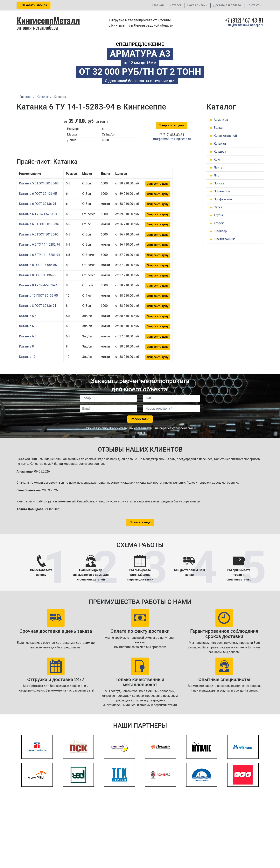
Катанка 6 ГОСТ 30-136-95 (38, 194)
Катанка (220, 144)
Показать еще (140, 522)
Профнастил (223, 199)
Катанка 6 (26, 326)
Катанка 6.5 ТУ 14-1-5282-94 (39, 245)
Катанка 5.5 (28, 316)
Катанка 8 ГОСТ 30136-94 (38, 306)
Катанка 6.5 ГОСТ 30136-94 (39, 224)
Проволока (222, 191)
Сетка (218, 207)
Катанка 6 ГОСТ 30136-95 (38, 204)
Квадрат (220, 152)
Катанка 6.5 (28, 336)
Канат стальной (225, 136)
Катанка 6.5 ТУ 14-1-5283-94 (39, 255)
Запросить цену (171, 125)
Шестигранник (224, 239)
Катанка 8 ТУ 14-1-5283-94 (38, 285)
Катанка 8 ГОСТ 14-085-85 (38, 265)
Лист (217, 175)
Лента (218, 167)
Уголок (219, 223)
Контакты (254, 5)
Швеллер (220, 231)
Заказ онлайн (197, 5)
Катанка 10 (27, 357)
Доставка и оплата (227, 5)
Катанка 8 (26, 346)
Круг (217, 159)
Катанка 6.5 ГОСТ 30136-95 (39, 234)
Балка (218, 128)
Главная (158, 5)
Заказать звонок (33, 5)
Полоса (219, 183)
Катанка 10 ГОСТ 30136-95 (38, 296)
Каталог (175, 5)
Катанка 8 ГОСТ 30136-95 (38, 275)
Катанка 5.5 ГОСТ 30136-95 (39, 183)
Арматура (221, 120)
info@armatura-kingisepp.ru (245, 25)
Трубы (218, 215)
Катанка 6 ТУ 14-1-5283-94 (38, 214)
